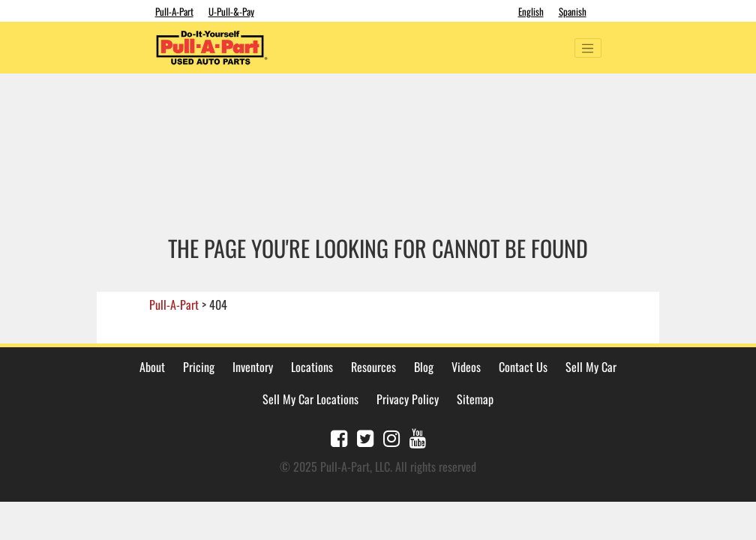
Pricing (199, 367)
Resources (373, 367)
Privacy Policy (408, 399)
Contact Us (523, 367)
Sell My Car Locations (310, 399)
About (152, 367)
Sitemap (475, 399)
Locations (312, 367)
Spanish (573, 11)
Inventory (253, 367)
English (531, 11)
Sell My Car (591, 367)
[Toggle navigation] (588, 48)
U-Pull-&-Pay (231, 11)
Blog (424, 367)
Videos (466, 367)
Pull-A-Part (174, 11)
